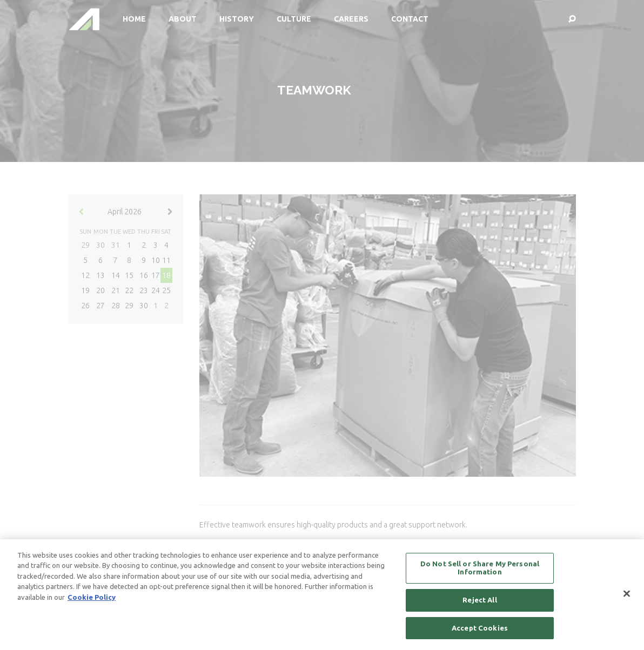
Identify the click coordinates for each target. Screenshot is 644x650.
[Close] (627, 597)
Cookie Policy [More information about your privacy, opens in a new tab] (92, 600)
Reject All (479, 603)
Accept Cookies (480, 631)
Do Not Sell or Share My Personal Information (480, 571)
